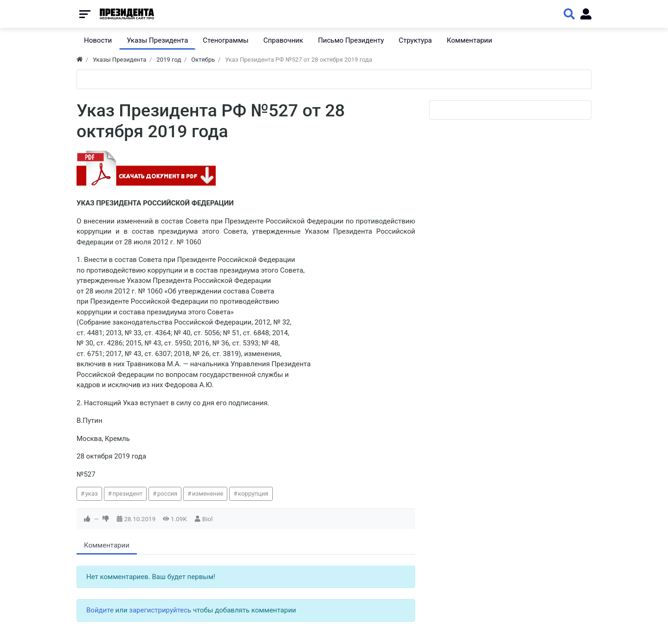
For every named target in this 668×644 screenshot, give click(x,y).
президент (127, 494)
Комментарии (107, 545)
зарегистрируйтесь (160, 610)
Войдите (100, 610)
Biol (208, 519)
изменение (208, 494)
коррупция (253, 494)
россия (167, 494)
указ (92, 494)
